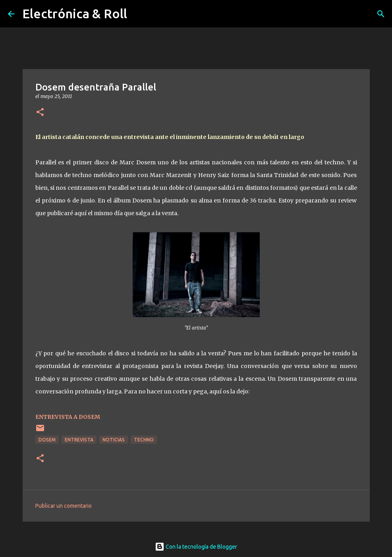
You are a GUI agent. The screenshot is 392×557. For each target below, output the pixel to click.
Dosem (47, 440)
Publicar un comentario (64, 506)
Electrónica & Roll (75, 13)
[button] (40, 113)
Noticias (114, 440)
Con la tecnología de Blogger (196, 547)
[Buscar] (381, 14)
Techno (144, 440)
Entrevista (79, 440)
